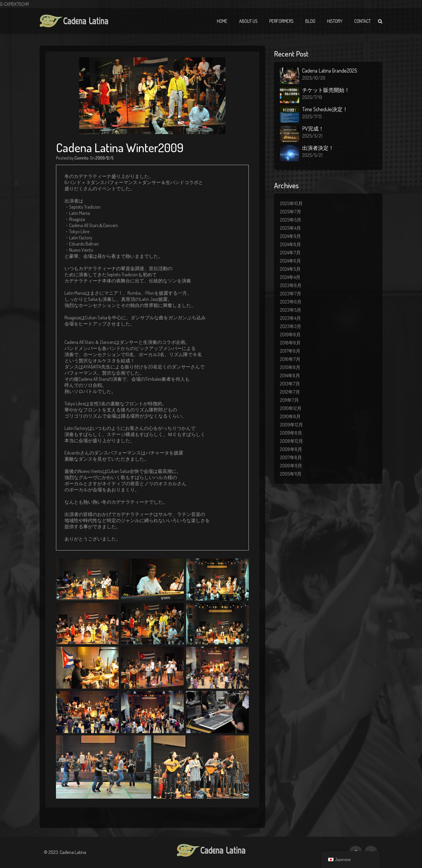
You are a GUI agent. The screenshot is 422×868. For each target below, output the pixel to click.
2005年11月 (291, 474)
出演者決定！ (318, 148)
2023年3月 (291, 326)
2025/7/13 (312, 116)
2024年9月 (290, 236)
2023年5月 (291, 310)
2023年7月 (291, 294)
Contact (363, 21)
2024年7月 (290, 253)
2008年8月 (291, 449)
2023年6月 (291, 302)
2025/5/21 (312, 136)
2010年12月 (291, 408)
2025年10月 (291, 203)
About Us (248, 21)
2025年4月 (290, 228)
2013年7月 (290, 384)
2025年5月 (291, 220)
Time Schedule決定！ (325, 109)
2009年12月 (291, 425)
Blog (310, 21)
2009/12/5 (104, 158)
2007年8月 (291, 457)
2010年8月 (290, 416)
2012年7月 (290, 392)
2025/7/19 (312, 97)
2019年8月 (290, 334)
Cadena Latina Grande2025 (330, 71)
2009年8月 (291, 433)
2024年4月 (290, 277)
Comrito (81, 158)
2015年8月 (290, 367)
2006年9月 (291, 466)
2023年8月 (291, 285)
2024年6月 (290, 261)
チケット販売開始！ (326, 90)
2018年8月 (290, 343)
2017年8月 (290, 351)
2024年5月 (290, 269)
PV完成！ (313, 128)
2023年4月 (290, 318)
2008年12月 (291, 441)
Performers (281, 21)
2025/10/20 (314, 78)
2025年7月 (291, 212)
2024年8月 (290, 244)
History (335, 21)
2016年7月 (290, 359)
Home (222, 21)
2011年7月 (289, 400)
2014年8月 (290, 375)
